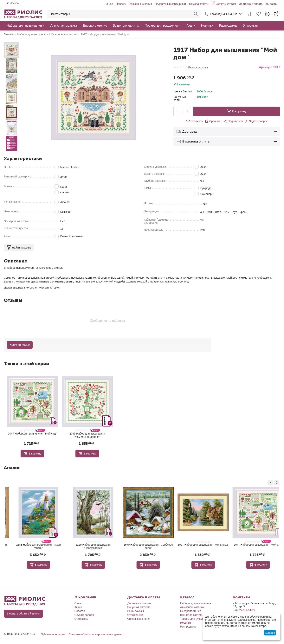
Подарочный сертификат (171, 4)
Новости (121, 4)
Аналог (12, 468)
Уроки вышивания (140, 4)
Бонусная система (139, 607)
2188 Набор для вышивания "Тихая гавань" (87, 546)
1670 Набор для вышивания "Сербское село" (197, 546)
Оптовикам (81, 619)
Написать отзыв (198, 67)
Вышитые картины (192, 615)
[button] (233, 121)
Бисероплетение (191, 611)
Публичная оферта (53, 634)
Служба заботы (199, 4)
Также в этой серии (26, 364)
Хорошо (270, 633)
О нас (109, 4)
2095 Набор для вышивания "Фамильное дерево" (87, 435)
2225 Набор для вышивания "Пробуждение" (142, 546)
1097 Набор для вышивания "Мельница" (252, 545)
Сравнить (213, 121)
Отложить (194, 121)
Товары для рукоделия (194, 619)
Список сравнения (139, 619)
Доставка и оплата (251, 4)
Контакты (271, 4)
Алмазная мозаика (192, 607)
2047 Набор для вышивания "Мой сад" (32, 434)
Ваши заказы (136, 611)
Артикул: (266, 67)
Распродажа (188, 627)
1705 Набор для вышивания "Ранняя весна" (32, 546)
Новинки (186, 623)
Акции (78, 607)
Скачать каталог (226, 4)
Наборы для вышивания (196, 603)
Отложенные (135, 615)
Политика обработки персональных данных (96, 634)
